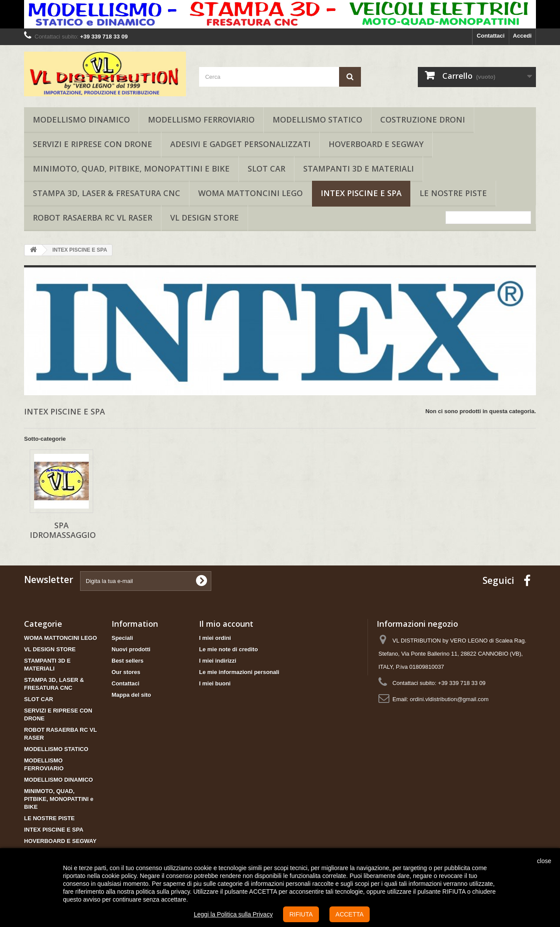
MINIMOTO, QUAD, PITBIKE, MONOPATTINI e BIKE (131, 169)
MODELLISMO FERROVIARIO (201, 119)
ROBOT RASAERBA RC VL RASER (93, 218)
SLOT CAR (266, 169)
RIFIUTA (301, 914)
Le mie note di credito (228, 649)
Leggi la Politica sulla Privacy (233, 914)
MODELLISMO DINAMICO (81, 119)
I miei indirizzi (218, 661)
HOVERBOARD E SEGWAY (376, 144)
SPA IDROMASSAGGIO (63, 530)
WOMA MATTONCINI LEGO (250, 193)
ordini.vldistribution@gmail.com (449, 699)
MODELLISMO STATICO (317, 119)
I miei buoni (215, 683)
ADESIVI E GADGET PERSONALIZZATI (240, 144)
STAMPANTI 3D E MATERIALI (359, 169)
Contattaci (491, 36)
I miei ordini (215, 638)
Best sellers (128, 661)
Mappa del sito (131, 695)
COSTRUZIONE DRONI (423, 119)
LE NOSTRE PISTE (453, 193)
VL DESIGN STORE (205, 218)
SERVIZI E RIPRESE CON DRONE (93, 144)
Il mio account (226, 624)
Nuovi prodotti (131, 649)
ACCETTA (350, 914)
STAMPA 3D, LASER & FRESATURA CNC (107, 193)
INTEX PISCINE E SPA (361, 193)
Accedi (522, 36)
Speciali (122, 638)
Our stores (126, 672)
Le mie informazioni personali (239, 672)
